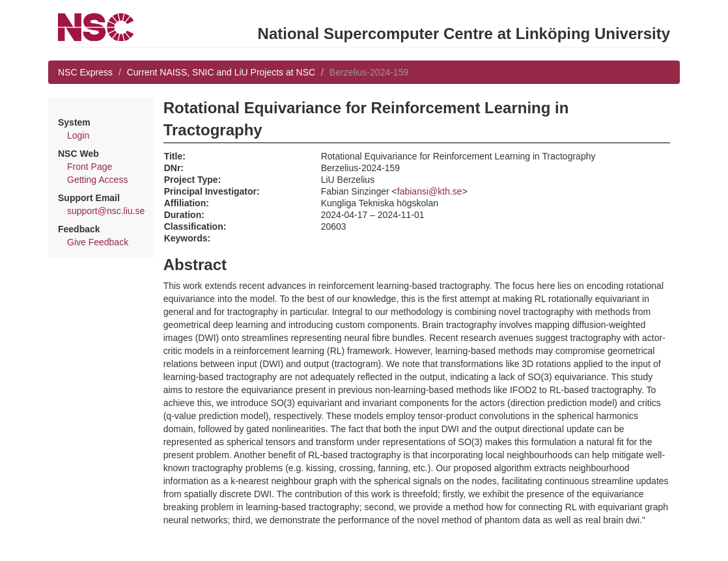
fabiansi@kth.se (430, 191)
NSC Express (85, 72)
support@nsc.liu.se (106, 211)
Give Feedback (98, 242)
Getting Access (97, 180)
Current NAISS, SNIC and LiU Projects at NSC (221, 72)
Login (78, 135)
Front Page (90, 167)
